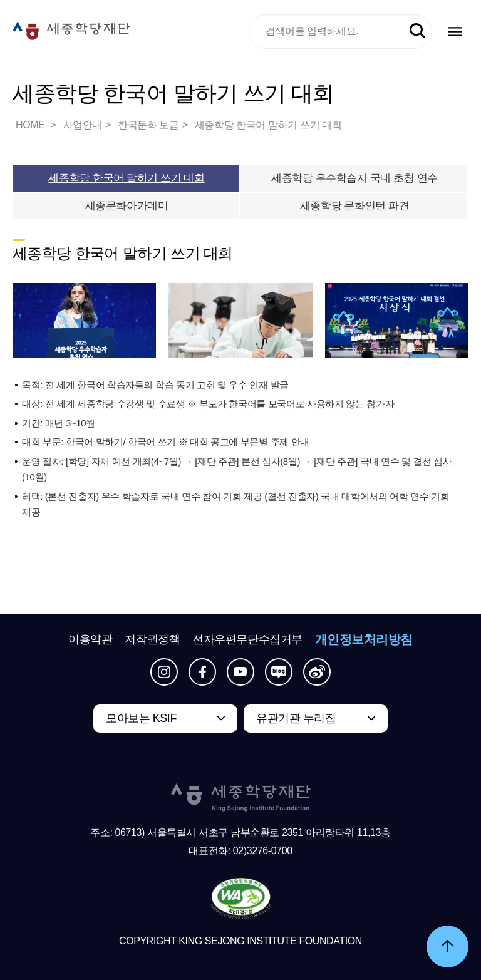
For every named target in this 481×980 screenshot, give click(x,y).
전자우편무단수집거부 (247, 639)
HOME (31, 125)
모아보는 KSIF (141, 718)
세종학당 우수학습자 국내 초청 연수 (354, 178)
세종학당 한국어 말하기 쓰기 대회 (268, 125)
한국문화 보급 (148, 125)
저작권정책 (152, 639)
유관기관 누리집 (296, 718)
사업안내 (83, 125)
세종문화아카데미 (127, 206)
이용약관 (90, 639)
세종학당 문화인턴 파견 (354, 206)
